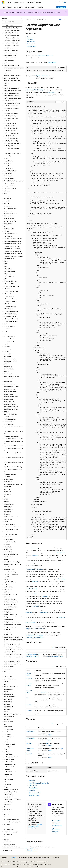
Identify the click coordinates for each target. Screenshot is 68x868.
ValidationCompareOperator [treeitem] (11, 792)
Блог (32, 862)
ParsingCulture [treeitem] (8, 507)
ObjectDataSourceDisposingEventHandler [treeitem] (13, 432)
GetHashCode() (31, 738)
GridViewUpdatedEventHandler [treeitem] (12, 143)
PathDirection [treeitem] (7, 512)
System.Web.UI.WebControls (46, 56)
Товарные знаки (22, 867)
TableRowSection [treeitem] (8, 719)
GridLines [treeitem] (6, 83)
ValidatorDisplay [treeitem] (8, 802)
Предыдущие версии (23, 862)
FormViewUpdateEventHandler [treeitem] (12, 81)
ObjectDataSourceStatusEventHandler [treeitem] (13, 470)
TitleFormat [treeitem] (7, 749)
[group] (46, 322)
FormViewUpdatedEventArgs (35, 90)
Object (38, 76)
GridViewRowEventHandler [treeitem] (11, 128)
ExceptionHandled (31, 589)
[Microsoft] (3, 2)
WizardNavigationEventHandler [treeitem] (12, 822)
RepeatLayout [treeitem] (7, 579)
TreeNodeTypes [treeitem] (8, 774)
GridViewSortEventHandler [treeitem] (11, 138)
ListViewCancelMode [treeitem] (9, 284)
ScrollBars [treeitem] (6, 592)
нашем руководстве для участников (35, 826)
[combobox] (12, 22)
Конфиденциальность (8, 864)
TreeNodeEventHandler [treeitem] (10, 764)
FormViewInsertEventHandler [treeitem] (11, 45)
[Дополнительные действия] (65, 19)
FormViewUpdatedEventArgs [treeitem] (13, 68)
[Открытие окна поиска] (60, 2)
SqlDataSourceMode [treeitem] (9, 652)
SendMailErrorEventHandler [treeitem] (11, 602)
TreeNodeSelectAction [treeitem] (10, 767)
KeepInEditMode (31, 622)
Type (46, 743)
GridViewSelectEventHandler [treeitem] (11, 133)
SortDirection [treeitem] (7, 632)
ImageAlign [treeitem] (7, 196)
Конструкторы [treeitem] (9, 71)
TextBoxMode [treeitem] (7, 747)
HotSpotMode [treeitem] (7, 163)
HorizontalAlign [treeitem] (8, 156)
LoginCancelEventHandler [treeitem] (10, 339)
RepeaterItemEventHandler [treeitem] (11, 574)
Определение (31, 37)
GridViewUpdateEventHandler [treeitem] (12, 148)
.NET (33, 19)
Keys (36, 594)
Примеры (30, 39)
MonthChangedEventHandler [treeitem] (11, 409)
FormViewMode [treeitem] (8, 48)
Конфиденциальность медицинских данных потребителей (33, 864)
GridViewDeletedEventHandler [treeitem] (12, 103)
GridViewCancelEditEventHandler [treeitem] (12, 91)
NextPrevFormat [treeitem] (8, 417)
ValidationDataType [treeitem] (9, 794)
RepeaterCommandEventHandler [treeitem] (12, 564)
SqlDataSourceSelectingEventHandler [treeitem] (13, 658)
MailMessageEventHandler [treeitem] (11, 361)
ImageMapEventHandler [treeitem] (10, 208)
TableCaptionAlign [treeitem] (8, 689)
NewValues (36, 606)
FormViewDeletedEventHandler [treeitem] (12, 30)
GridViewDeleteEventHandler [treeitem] (11, 108)
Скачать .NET (61, 7)
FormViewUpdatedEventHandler (39, 783)
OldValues (45, 596)
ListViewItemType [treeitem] (8, 309)
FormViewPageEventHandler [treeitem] (11, 58)
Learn (28, 19)
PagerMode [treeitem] (7, 489)
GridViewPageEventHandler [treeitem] (11, 118)
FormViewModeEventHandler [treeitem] (11, 53)
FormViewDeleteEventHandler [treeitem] (12, 35)
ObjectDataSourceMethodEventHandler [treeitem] (13, 449)
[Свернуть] (22, 18)
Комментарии (31, 41)
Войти (64, 2)
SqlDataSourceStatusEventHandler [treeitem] (13, 664)
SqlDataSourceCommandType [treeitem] (12, 644)
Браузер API (41, 19)
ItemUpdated (52, 62)
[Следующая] (56, 2)
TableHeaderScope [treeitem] (8, 707)
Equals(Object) (30, 731)
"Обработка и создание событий (36, 629)
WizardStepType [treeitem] (8, 835)
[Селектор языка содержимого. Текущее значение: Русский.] (5, 858)
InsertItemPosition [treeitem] (8, 211)
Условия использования (8, 867)
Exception (35, 581)
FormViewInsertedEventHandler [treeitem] (12, 40)
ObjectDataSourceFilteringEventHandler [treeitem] (13, 442)
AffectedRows (62, 579)
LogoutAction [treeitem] (7, 354)
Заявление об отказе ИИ (8, 862)
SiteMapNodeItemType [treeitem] (10, 627)
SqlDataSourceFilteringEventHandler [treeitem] (13, 649)
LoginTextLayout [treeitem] (8, 349)
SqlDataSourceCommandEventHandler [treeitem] (14, 641)
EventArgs (45, 76)
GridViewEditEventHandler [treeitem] (11, 113)
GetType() (29, 743)
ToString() (29, 754)
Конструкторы (31, 44)
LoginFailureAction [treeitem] (9, 341)
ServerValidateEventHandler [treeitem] (11, 607)
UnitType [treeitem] (6, 787)
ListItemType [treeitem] (7, 274)
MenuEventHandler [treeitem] (9, 369)
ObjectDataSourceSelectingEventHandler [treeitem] (13, 463)
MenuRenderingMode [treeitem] (9, 389)
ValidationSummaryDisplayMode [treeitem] (12, 799)
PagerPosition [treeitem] (7, 492)
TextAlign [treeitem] (6, 739)
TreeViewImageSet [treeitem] (8, 779)
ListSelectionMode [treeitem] (9, 276)
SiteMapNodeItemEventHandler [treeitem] (12, 625)
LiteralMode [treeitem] (7, 329)
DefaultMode (44, 612)
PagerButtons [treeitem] (7, 487)
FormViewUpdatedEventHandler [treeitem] (12, 76)
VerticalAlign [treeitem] (7, 804)
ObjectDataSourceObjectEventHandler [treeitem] (13, 454)
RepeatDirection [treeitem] (8, 557)
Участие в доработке (43, 862)
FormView (35, 548)
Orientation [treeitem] (7, 477)
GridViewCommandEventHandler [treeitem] (12, 98)
